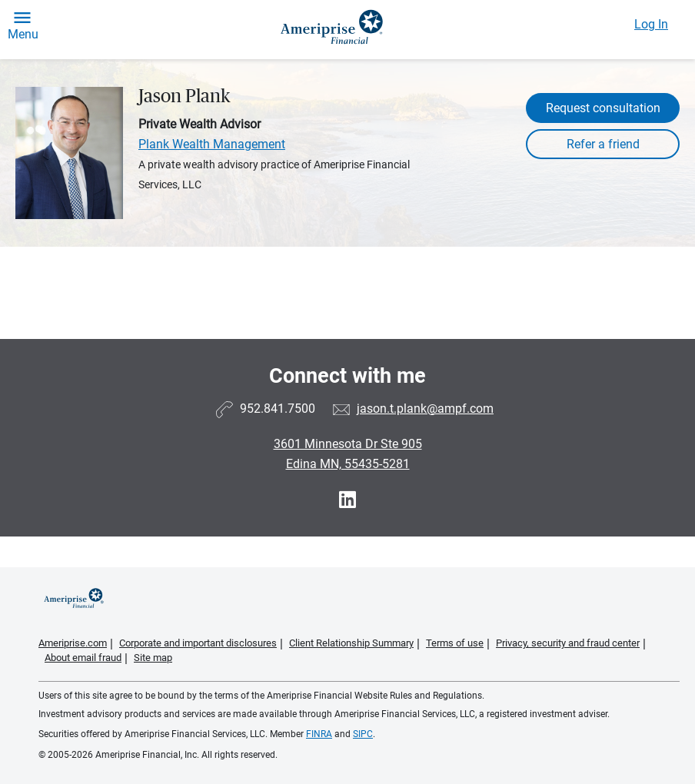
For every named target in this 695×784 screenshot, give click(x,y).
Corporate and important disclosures (198, 643)
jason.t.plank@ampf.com (425, 409)
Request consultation (603, 108)
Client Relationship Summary (351, 643)
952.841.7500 (278, 409)
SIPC (363, 734)
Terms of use (455, 643)
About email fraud (83, 658)
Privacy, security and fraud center (568, 643)
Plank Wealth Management (212, 144)
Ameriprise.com (73, 643)
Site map (153, 658)
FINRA (319, 734)
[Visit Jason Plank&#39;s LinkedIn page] (347, 500)
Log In (651, 24)
